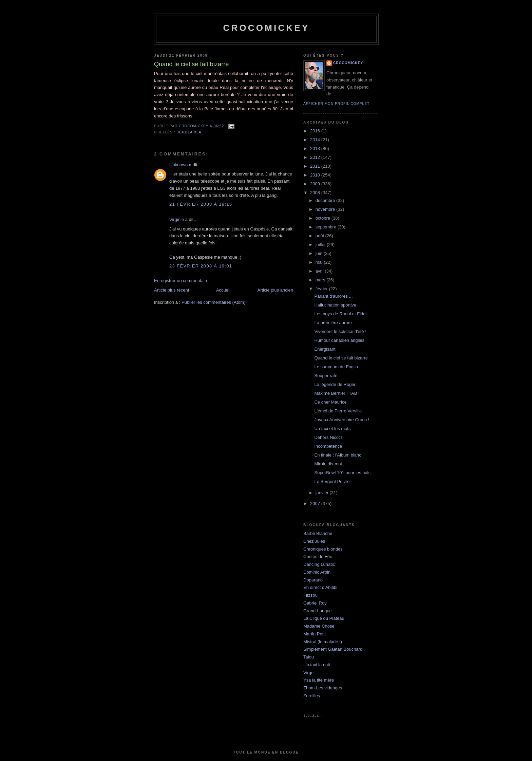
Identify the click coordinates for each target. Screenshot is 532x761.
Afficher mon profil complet (336, 104)
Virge (308, 673)
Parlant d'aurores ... (333, 296)
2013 (316, 149)
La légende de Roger (335, 384)
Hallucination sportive (335, 305)
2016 (316, 131)
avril (320, 271)
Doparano (313, 580)
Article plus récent (172, 290)
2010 (316, 175)
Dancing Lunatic (319, 564)
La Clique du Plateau (324, 618)
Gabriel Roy (315, 603)
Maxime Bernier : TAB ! (337, 393)
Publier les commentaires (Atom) (214, 302)
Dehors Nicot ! (328, 437)
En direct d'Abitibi (320, 587)
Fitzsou (310, 595)
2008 (316, 193)
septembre (327, 227)
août (320, 236)
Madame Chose (319, 626)
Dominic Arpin (317, 572)
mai (320, 262)
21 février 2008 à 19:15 (201, 204)
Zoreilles (312, 696)
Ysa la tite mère (319, 680)
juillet (321, 245)
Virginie (177, 219)
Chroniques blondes (323, 549)
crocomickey (266, 28)
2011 (316, 166)
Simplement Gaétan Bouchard (333, 649)
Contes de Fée (318, 556)
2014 (316, 140)
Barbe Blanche (318, 533)
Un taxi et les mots (332, 429)
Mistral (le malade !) (323, 642)
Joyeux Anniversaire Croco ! (342, 420)
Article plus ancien (275, 290)
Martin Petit (315, 634)
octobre (324, 218)
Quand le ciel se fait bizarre (341, 358)
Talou (309, 657)
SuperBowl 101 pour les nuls (342, 473)
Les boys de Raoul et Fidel (340, 314)
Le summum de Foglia (336, 367)
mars (321, 280)
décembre (326, 200)
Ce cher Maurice (330, 402)
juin (320, 253)
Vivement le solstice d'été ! (340, 331)
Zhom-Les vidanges (323, 688)
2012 (316, 157)
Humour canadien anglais (339, 340)
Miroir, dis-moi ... (330, 464)
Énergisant (325, 349)
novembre (326, 209)
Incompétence (328, 446)
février (322, 289)
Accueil (223, 290)
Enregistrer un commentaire (181, 281)
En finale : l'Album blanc (338, 455)
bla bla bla (189, 132)
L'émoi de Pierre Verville (338, 411)
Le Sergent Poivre (332, 481)
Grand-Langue (318, 611)
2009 (316, 184)
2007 (316, 504)
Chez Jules (314, 541)
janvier (323, 493)
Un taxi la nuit (317, 665)
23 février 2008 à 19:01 (201, 266)
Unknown (178, 165)
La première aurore (333, 323)
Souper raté (326, 376)
